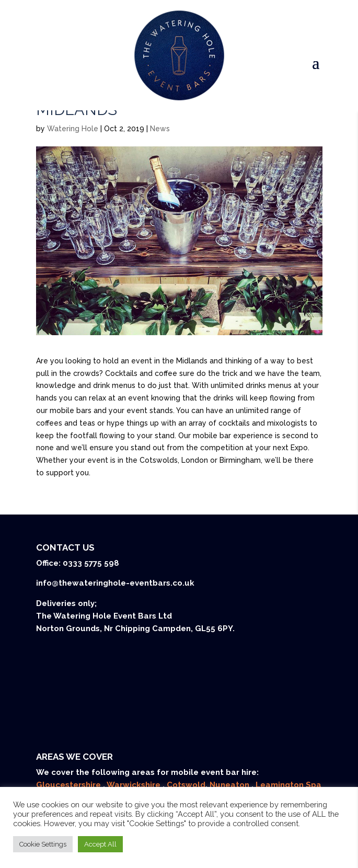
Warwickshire (135, 785)
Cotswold (186, 785)
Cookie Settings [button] (43, 844)
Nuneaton (230, 785)
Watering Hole (73, 129)
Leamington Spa (288, 785)
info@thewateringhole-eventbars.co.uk (115, 583)
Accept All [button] (100, 844)
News (160, 129)
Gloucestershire (70, 785)
